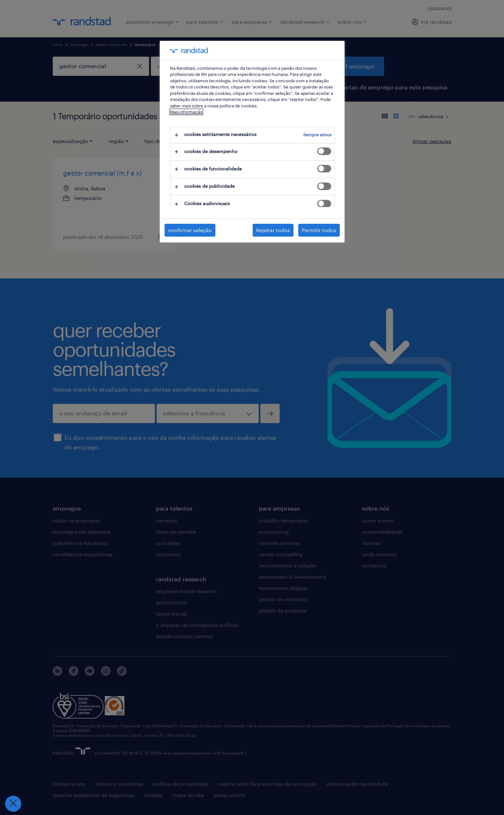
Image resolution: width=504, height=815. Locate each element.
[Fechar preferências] (13, 804)
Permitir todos (319, 230)
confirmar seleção (190, 230)
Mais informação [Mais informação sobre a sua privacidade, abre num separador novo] (186, 112)
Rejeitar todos (273, 230)
